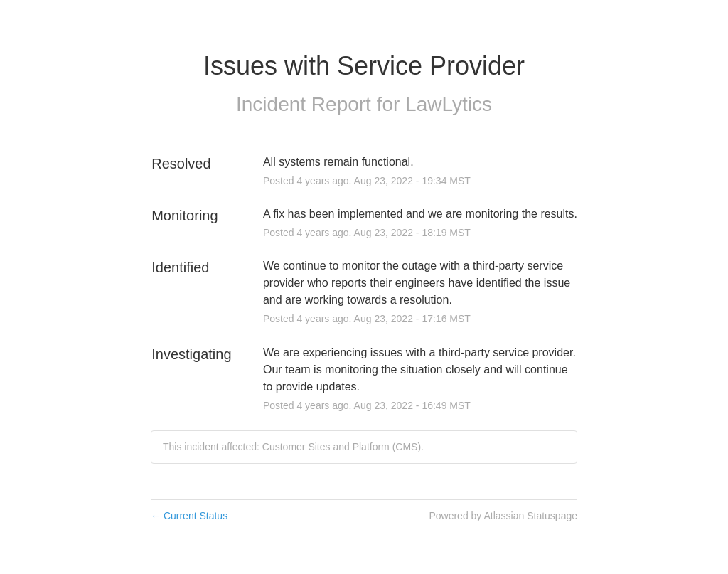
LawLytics (449, 104)
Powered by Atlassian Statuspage (503, 516)
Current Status (189, 516)
